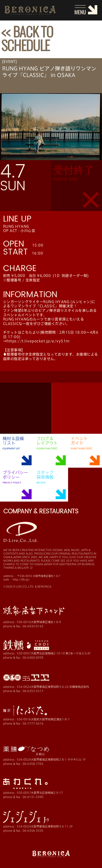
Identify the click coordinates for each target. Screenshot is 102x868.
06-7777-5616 (33, 723)
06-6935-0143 (33, 626)
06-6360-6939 (33, 657)
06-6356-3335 (33, 831)
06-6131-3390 (33, 797)
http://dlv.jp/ (21, 579)
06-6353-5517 (33, 691)
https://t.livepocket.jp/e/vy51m (38, 341)
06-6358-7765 (33, 764)
